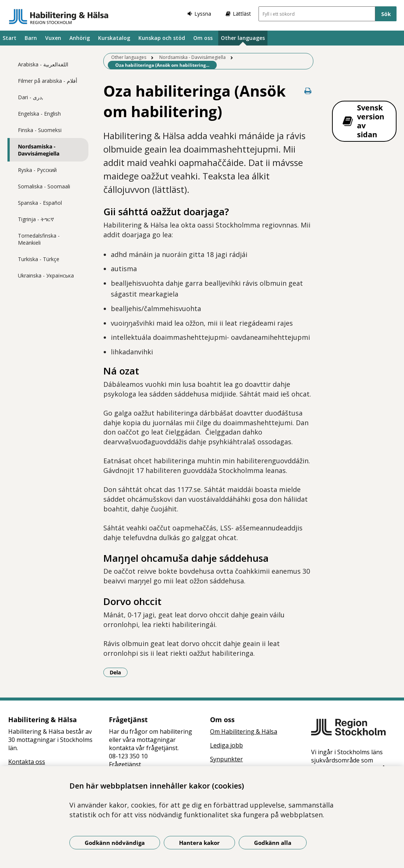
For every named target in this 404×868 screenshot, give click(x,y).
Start (10, 38)
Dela (119, 672)
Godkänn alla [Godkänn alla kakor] (273, 843)
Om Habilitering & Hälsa (244, 731)
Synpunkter (226, 759)
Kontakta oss (27, 762)
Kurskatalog (114, 38)
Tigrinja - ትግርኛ (36, 219)
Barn (31, 38)
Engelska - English (39, 114)
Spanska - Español (40, 203)
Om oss (203, 38)
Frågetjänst (125, 764)
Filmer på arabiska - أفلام (48, 81)
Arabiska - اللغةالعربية (43, 64)
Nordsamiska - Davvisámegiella (39, 150)
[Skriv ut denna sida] (308, 91)
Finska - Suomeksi (40, 130)
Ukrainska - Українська (46, 275)
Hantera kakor (199, 843)
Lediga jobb (226, 745)
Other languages (243, 38)
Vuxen (53, 38)
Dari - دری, (31, 97)
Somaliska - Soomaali (44, 186)
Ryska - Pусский (37, 170)
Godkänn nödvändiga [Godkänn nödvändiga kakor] (115, 843)
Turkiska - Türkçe (39, 259)
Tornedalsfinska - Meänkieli (39, 239)
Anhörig (80, 38)
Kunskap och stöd (162, 38)
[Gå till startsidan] (59, 16)
